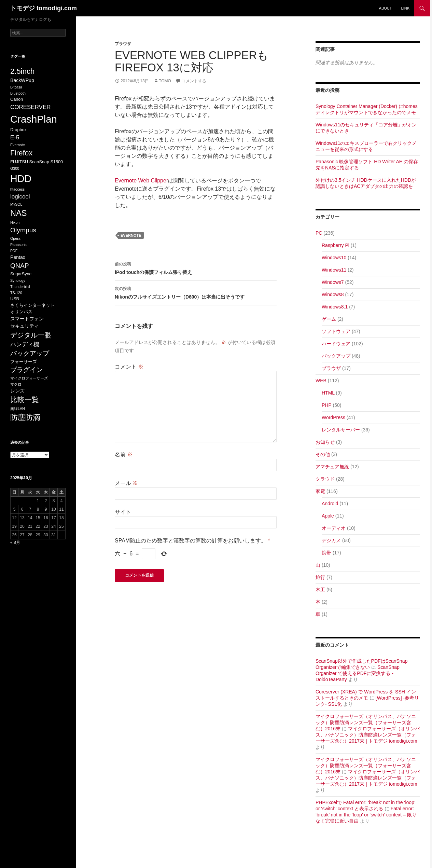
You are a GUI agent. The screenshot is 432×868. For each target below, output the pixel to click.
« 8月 (15, 542)
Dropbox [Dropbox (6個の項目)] (18, 130)
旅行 (320, 577)
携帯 (326, 553)
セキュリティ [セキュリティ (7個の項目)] (25, 326)
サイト (123, 512)
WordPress (333, 417)
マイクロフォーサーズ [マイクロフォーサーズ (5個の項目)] (29, 378)
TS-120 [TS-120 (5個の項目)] (16, 293)
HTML (328, 393)
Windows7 (333, 282)
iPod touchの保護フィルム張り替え (196, 267)
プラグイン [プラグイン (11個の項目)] (26, 370)
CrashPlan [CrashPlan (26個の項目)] (34, 119)
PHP (327, 405)
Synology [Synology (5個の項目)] (18, 280)
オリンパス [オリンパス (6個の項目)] (21, 312)
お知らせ (325, 442)
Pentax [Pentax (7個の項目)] (18, 257)
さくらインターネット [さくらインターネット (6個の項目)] (32, 305)
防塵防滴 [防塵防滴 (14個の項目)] (25, 417)
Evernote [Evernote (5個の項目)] (18, 145)
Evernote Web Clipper (141, 181)
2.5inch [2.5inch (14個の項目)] (22, 71)
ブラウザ (123, 44)
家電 (320, 491)
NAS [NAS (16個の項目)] (18, 213)
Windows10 (334, 258)
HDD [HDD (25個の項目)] (21, 179)
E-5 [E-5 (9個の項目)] (15, 137)
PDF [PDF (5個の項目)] (14, 251)
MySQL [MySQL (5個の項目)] (16, 204)
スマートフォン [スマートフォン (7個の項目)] (27, 319)
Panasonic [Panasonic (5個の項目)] (19, 245)
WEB (321, 381)
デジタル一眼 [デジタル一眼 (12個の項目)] (31, 335)
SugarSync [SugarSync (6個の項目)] (21, 274)
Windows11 (334, 270)
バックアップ (336, 356)
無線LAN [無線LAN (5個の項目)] (18, 409)
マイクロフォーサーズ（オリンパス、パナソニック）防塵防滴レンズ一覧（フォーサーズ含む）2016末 (366, 722)
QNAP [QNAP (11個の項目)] (20, 266)
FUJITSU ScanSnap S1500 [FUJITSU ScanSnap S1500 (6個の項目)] (37, 162)
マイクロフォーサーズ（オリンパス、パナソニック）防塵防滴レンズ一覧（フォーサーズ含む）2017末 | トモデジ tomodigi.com (368, 735)
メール (126, 483)
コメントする (194, 81)
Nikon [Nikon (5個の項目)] (15, 222)
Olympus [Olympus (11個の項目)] (23, 230)
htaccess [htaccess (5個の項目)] (17, 189)
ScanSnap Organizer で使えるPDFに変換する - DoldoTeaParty (358, 673)
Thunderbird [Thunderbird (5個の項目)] (20, 287)
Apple (328, 516)
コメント (129, 367)
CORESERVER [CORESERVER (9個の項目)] (31, 107)
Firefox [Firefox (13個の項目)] (21, 153)
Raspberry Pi (336, 245)
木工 (320, 590)
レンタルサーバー (341, 430)
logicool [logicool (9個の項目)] (20, 197)
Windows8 (333, 294)
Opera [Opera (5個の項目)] (15, 238)
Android (330, 504)
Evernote (131, 235)
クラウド (325, 479)
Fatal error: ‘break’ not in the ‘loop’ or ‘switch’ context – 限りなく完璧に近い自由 (366, 815)
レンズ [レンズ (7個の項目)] (17, 391)
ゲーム (329, 319)
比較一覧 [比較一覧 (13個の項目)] (25, 400)
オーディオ (334, 528)
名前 (124, 454)
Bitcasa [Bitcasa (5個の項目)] (16, 87)
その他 (323, 454)
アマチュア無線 (332, 467)
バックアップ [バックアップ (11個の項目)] (30, 353)
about (386, 8)
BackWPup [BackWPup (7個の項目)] (22, 80)
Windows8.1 (335, 307)
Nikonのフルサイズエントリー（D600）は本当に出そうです (196, 292)
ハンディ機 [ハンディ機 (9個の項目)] (25, 345)
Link (405, 8)
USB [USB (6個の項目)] (15, 299)
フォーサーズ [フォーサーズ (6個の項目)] (24, 362)
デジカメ (331, 540)
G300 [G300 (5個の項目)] (15, 168)
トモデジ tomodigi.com (44, 8)
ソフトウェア (336, 331)
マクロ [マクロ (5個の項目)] (16, 384)
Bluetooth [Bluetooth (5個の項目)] (18, 93)
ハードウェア (336, 344)
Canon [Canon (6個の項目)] (17, 99)
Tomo (165, 81)
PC (319, 233)
